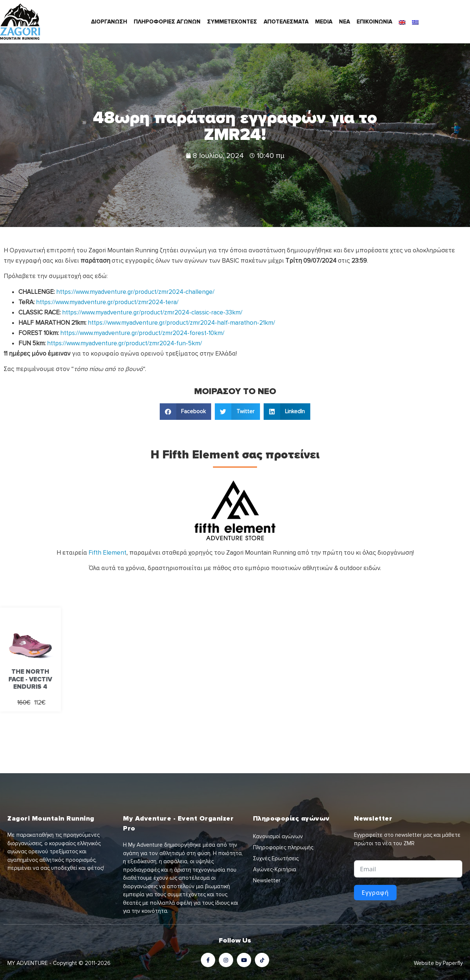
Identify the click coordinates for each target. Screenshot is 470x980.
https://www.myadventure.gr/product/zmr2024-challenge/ (135, 292)
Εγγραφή (375, 893)
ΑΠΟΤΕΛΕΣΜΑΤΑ (286, 22)
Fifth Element (107, 553)
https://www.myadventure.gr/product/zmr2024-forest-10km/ (142, 333)
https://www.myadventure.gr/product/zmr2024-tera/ (107, 302)
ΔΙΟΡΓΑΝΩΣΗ (109, 22)
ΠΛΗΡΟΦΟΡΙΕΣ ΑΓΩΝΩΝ (167, 22)
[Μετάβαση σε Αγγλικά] (402, 22)
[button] (186, 412)
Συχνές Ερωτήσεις (276, 858)
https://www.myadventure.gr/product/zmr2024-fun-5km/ (124, 343)
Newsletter (267, 880)
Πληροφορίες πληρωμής (283, 847)
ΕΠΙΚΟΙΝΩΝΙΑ (374, 22)
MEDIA (324, 22)
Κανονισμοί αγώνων (278, 836)
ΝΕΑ (344, 22)
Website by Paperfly (438, 963)
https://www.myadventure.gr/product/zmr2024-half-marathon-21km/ (181, 323)
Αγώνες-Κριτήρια (274, 869)
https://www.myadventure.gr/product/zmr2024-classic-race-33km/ (152, 312)
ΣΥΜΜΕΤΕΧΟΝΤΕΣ (232, 22)
